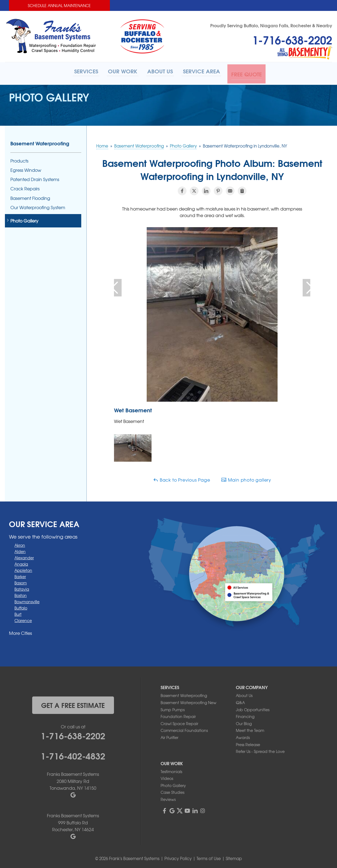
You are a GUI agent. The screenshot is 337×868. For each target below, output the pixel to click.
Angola (21, 562)
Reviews (168, 798)
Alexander (24, 556)
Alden (20, 550)
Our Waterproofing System (38, 206)
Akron (20, 543)
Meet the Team (250, 729)
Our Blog (244, 722)
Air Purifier (169, 736)
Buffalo (21, 606)
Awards (243, 736)
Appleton (23, 569)
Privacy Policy (178, 857)
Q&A (240, 701)
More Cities (20, 631)
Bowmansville (27, 600)
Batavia (22, 587)
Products (19, 159)
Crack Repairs (25, 187)
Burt (18, 612)
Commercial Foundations (184, 729)
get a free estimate (73, 704)
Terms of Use (209, 857)
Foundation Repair (178, 715)
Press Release (248, 743)
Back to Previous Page (182, 478)
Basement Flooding (30, 196)
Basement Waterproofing (40, 142)
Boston (21, 594)
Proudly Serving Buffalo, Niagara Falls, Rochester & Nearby (271, 25)
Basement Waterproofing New (189, 701)
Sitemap (234, 857)
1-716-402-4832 (73, 754)
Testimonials (171, 770)
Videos (167, 777)
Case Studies (172, 791)
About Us (244, 694)
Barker (20, 575)
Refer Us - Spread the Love (260, 750)
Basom (21, 581)
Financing (245, 715)
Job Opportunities (253, 708)
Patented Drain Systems (35, 178)
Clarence (23, 619)
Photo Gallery (24, 219)
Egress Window (26, 169)
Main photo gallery (246, 478)
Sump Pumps (173, 708)
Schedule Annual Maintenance (59, 5)
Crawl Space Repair (179, 722)
